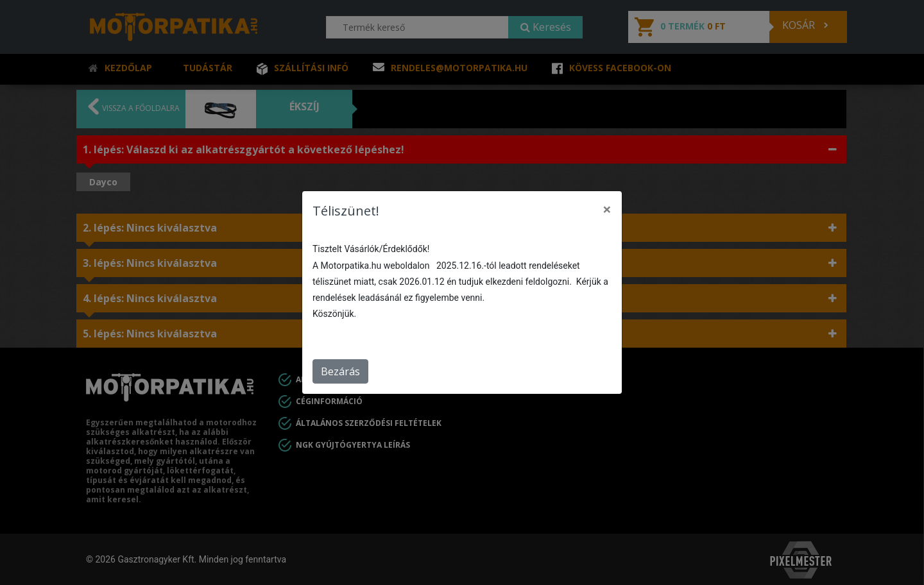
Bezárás (340, 371)
